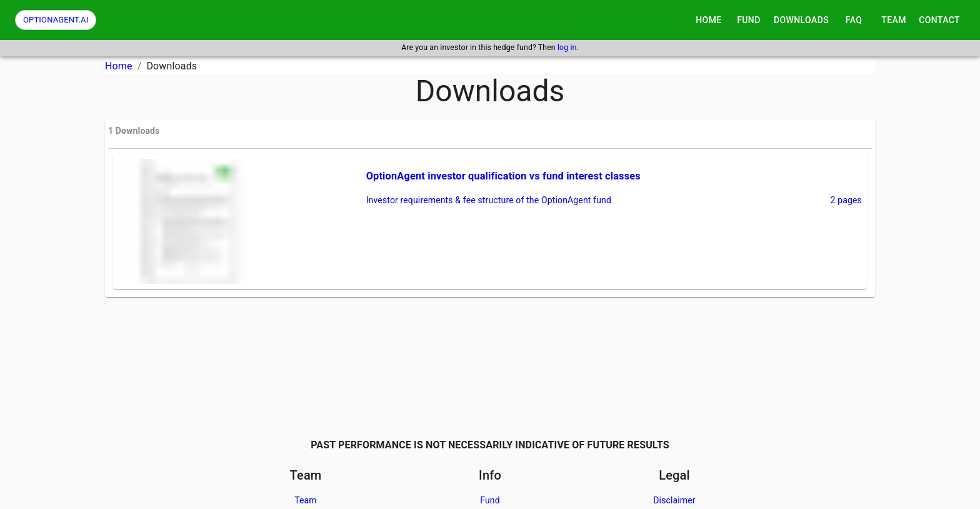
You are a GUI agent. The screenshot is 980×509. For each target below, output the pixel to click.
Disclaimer (674, 500)
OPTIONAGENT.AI (56, 20)
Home (119, 66)
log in (567, 48)
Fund (490, 500)
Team (306, 500)
